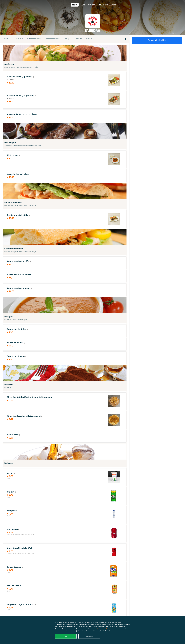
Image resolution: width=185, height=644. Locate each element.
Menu (75, 5)
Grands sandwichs (52, 39)
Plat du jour (18, 39)
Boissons (90, 39)
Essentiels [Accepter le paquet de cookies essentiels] (89, 636)
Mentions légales (108, 5)
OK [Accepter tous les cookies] (66, 636)
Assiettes (6, 39)
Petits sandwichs (34, 39)
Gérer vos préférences (105, 629)
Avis (83, 5)
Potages (67, 39)
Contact (92, 5)
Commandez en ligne (157, 40)
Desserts (78, 39)
